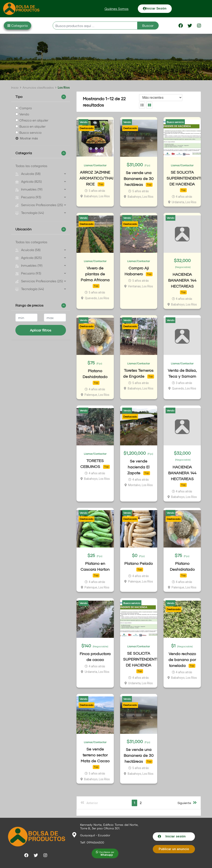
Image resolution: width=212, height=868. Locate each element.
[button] (117, 9)
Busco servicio (30, 132)
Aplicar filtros (41, 330)
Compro (26, 108)
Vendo (24, 114)
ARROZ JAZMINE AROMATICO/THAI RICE (96, 178)
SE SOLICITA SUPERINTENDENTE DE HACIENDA (184, 178)
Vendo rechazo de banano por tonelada (182, 660)
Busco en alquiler (32, 126)
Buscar (148, 25)
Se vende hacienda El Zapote (138, 467)
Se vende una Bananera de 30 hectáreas (139, 178)
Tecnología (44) (30, 213)
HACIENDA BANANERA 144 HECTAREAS (182, 280)
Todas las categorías (31, 166)
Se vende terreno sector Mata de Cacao (95, 755)
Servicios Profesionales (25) (39, 205)
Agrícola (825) (29, 181)
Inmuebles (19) (29, 189)
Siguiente (187, 803)
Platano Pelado (139, 563)
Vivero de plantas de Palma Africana (95, 274)
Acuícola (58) (28, 174)
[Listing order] (161, 98)
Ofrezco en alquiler (34, 120)
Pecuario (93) (28, 197)
